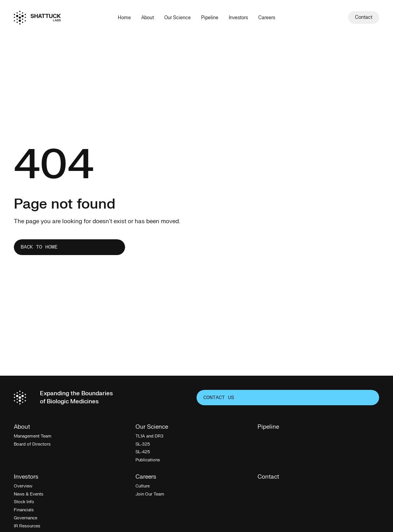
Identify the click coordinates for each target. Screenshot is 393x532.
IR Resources (27, 526)
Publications (148, 460)
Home (124, 18)
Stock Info (24, 502)
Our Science (178, 18)
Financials (24, 510)
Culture (143, 486)
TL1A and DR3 (149, 436)
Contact (268, 477)
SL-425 (143, 452)
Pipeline (210, 18)
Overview (23, 486)
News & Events (29, 494)
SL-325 (143, 444)
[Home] (37, 18)
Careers (267, 18)
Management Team (33, 436)
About (148, 18)
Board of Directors (32, 444)
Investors (238, 18)
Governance (26, 518)
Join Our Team (150, 494)
